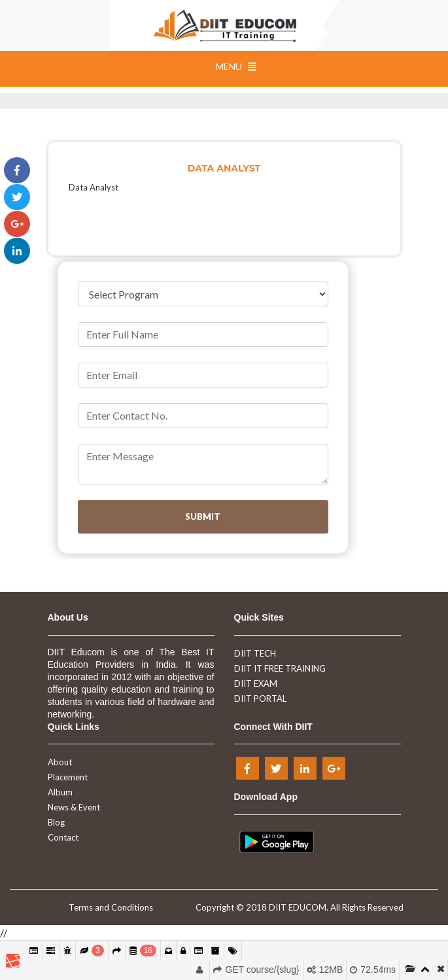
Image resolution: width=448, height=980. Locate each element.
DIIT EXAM (256, 683)
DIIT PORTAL (260, 699)
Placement (68, 777)
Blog (56, 822)
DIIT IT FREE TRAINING (280, 668)
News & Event (74, 807)
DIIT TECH (255, 653)
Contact (63, 837)
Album (60, 792)
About (60, 762)
